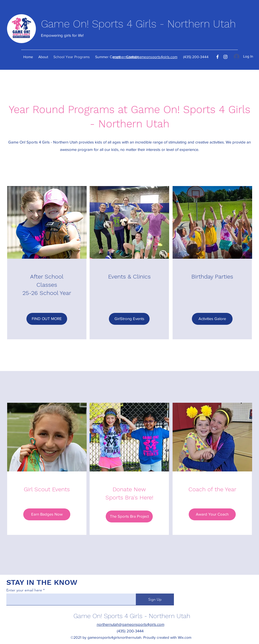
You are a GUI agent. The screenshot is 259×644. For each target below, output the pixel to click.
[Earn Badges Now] (47, 514)
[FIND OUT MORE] (47, 319)
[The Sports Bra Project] (129, 516)
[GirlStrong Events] (129, 319)
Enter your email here (24, 590)
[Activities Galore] (212, 319)
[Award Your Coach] (212, 514)
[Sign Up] (155, 599)
